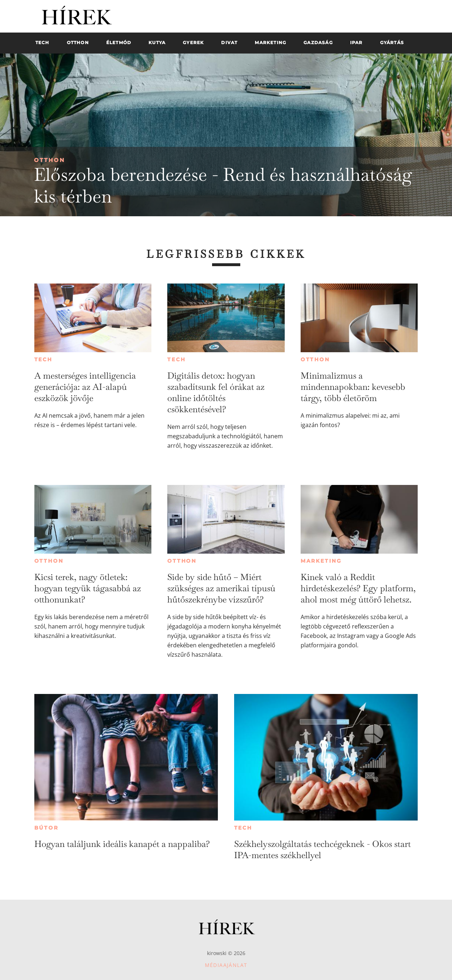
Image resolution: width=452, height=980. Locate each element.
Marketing (321, 561)
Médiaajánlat (226, 965)
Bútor (46, 828)
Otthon (49, 160)
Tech (43, 359)
